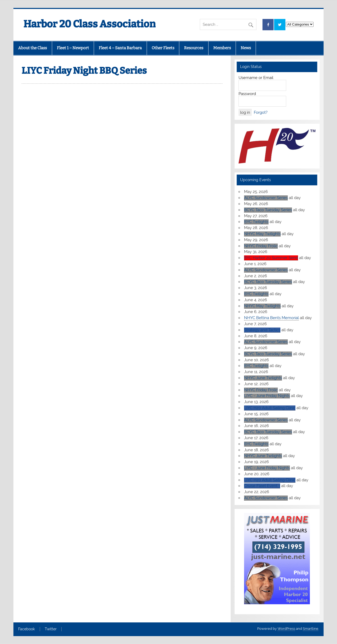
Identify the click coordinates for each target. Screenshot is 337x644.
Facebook (26, 629)
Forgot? (261, 112)
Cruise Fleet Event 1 (262, 486)
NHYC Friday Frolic (261, 246)
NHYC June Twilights (263, 378)
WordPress (286, 629)
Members (222, 48)
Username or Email (256, 78)
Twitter (51, 629)
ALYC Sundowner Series (266, 198)
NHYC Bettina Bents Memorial (271, 318)
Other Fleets (163, 48)
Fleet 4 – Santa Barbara (120, 48)
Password (247, 94)
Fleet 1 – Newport (73, 48)
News (246, 48)
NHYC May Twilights (262, 234)
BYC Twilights (256, 222)
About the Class (33, 48)
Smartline (311, 629)
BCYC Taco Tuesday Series (268, 210)
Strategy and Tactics (262, 330)
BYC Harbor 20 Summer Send (271, 258)
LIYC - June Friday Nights (267, 396)
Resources (194, 48)
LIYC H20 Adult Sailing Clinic (270, 408)
